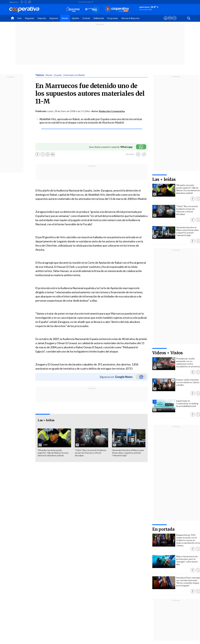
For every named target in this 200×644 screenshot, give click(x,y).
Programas (113, 18)
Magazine (30, 18)
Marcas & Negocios (130, 18)
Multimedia (99, 18)
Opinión (75, 18)
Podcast (86, 18)
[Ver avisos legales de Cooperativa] (166, 21)
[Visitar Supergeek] (174, 21)
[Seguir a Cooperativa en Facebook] (22, 2)
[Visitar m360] (170, 21)
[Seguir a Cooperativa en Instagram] (30, 2)
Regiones (54, 18)
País (19, 18)
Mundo (65, 18)
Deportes (42, 18)
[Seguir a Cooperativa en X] (26, 2)
